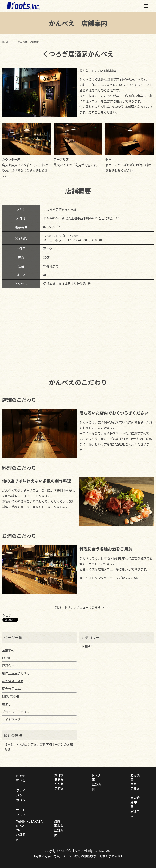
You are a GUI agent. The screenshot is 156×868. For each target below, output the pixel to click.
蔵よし (7, 704)
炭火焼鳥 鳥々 (13, 681)
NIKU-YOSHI (10, 696)
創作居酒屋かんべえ (16, 673)
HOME (6, 42)
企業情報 (8, 650)
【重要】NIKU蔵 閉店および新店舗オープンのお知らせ (39, 747)
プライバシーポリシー (17, 712)
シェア (7, 615)
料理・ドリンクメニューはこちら (78, 607)
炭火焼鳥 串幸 (11, 689)
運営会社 (8, 666)
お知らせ (88, 646)
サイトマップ (11, 720)
